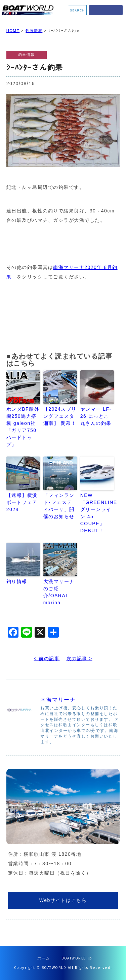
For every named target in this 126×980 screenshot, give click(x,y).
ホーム (44, 958)
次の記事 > (79, 658)
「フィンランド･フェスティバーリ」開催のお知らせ (59, 506)
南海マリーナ (58, 700)
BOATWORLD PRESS (29, 10)
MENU (106, 10)
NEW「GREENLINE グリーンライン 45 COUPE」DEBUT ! (97, 513)
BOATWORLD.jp (77, 958)
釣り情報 (17, 581)
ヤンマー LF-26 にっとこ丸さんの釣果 (96, 416)
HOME (13, 31)
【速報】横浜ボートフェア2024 (22, 502)
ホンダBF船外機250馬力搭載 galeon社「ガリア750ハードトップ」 (23, 427)
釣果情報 (34, 31)
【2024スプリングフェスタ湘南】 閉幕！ (60, 416)
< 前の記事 (47, 658)
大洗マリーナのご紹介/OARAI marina (59, 592)
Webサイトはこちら (63, 900)
